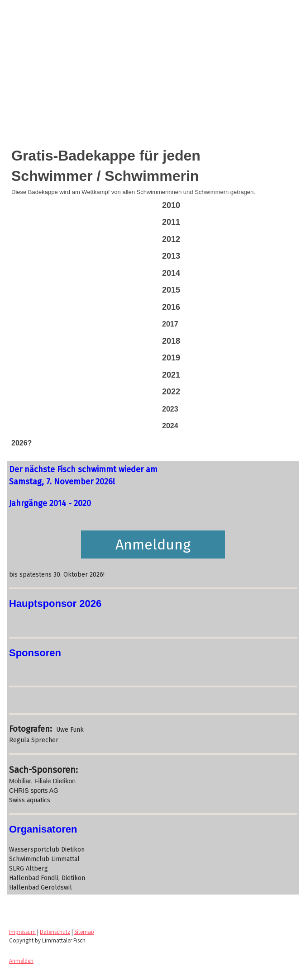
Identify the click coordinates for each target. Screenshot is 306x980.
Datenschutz (55, 932)
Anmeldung (153, 544)
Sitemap (84, 932)
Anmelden (21, 961)
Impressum (22, 932)
